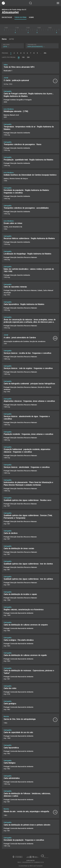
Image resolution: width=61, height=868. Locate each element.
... (41, 53)
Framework (39, 866)
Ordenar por (32, 45)
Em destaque (7, 17)
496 (45, 53)
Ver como (6, 45)
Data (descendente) (42, 46)
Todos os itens (20, 17)
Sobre (31, 17)
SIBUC (31, 866)
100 (23, 57)
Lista (12, 46)
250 (28, 57)
